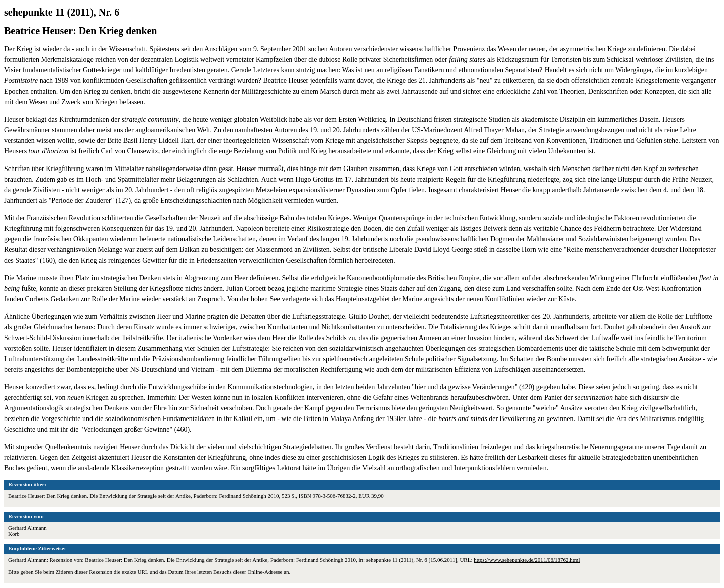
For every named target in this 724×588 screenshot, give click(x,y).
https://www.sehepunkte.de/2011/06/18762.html (527, 560)
